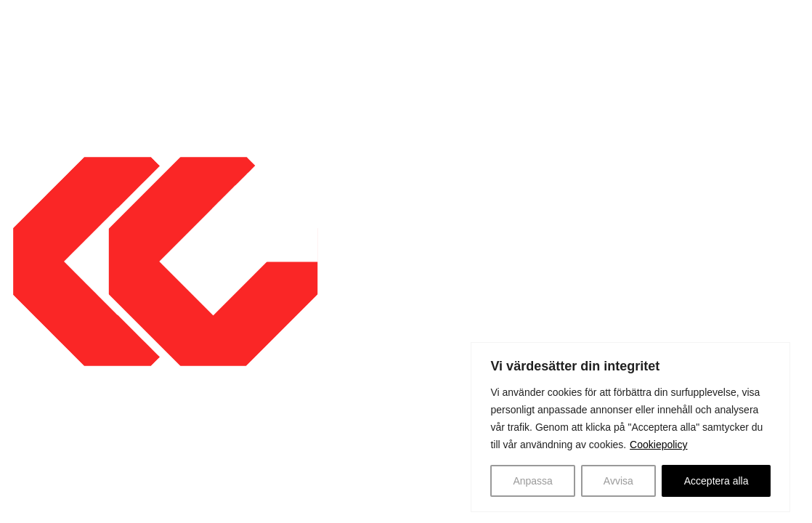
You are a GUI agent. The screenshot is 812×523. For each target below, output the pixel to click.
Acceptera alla (716, 481)
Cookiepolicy (658, 445)
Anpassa (532, 481)
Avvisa (618, 481)
